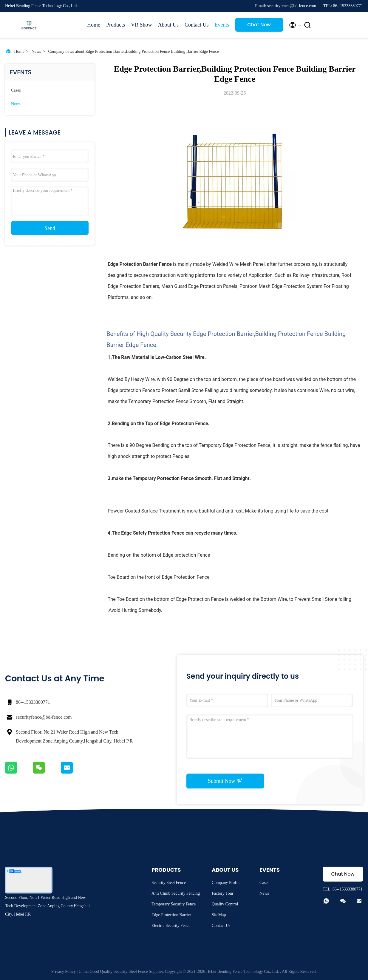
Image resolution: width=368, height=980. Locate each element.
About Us (168, 25)
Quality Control (225, 904)
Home (94, 25)
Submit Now (225, 781)
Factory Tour (222, 893)
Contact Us (197, 25)
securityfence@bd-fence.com (44, 717)
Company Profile (226, 883)
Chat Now (259, 25)
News (36, 51)
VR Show (142, 25)
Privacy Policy (64, 971)
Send (50, 228)
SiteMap (219, 915)
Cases (16, 90)
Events (222, 25)
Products (116, 25)
